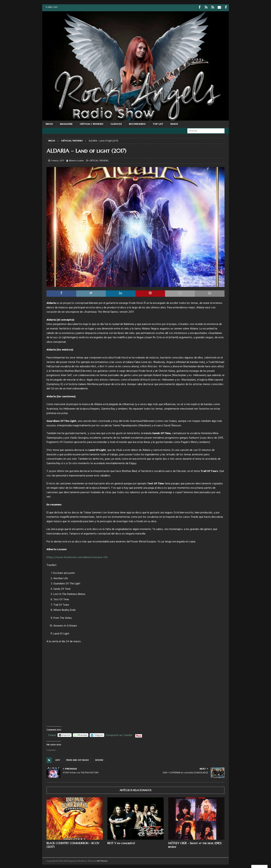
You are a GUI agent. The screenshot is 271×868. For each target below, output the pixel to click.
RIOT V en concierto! (121, 842)
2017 (58, 759)
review (99, 759)
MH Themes (102, 860)
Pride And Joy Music (78, 759)
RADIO (174, 123)
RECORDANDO (137, 123)
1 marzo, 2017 (58, 160)
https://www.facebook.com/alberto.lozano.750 (77, 557)
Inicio (49, 123)
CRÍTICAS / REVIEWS (92, 123)
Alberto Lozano (76, 160)
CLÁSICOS (116, 123)
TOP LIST (158, 123)
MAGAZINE (66, 123)
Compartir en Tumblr (119, 734)
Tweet (52, 734)
